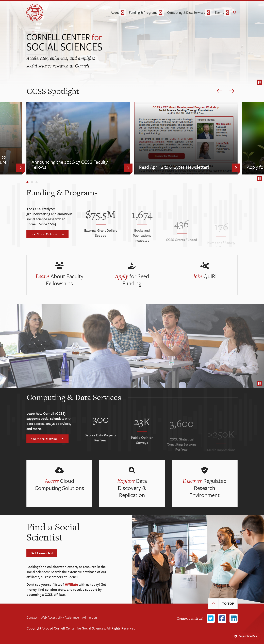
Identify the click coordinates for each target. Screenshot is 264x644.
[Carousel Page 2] (32, 182)
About (115, 12)
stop (259, 83)
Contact (32, 617)
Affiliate (71, 584)
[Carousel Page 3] (37, 182)
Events (219, 12)
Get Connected (42, 553)
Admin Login (91, 617)
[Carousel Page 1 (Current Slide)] (27, 182)
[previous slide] (220, 91)
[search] (235, 13)
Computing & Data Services (186, 12)
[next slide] (232, 91)
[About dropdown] (122, 13)
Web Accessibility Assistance (60, 617)
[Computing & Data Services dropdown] (208, 13)
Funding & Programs (143, 12)
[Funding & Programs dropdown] (161, 13)
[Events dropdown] (227, 13)
